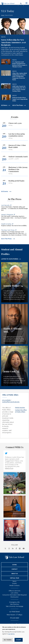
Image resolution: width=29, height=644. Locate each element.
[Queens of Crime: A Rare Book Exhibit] (14, 148)
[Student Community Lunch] (14, 159)
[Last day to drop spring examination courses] (14, 137)
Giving (14, 565)
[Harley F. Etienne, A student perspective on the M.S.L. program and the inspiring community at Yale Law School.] (14, 324)
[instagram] (9, 549)
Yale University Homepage (14, 606)
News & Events (9, 15)
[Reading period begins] (14, 183)
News (14, 581)
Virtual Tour (14, 578)
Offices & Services (14, 591)
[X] (5, 549)
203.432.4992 (15, 618)
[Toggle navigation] (26, 3)
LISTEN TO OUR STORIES (10, 259)
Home (3, 15)
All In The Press (18, 105)
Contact (15, 569)
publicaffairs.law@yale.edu (11, 402)
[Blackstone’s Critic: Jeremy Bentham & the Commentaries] (14, 171)
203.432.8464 (6, 400)
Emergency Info (14, 602)
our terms (11, 634)
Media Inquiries (20, 408)
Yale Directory (15, 604)
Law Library (14, 593)
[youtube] (24, 549)
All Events (5, 191)
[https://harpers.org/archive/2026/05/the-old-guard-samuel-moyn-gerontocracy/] (14, 217)
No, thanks (8, 640)
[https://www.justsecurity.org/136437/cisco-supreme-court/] (14, 208)
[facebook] (16, 549)
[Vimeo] (20, 549)
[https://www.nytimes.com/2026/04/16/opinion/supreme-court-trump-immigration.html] (14, 233)
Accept (19, 640)
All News (4, 105)
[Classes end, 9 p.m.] (14, 126)
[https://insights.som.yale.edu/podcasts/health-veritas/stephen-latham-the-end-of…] (14, 225)
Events (15, 583)
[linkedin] (13, 549)
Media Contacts (14, 586)
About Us (15, 574)
